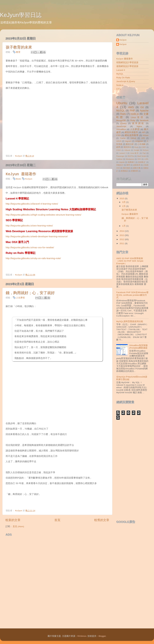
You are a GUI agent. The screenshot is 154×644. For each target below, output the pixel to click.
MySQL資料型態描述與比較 (130, 321)
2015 (122, 198)
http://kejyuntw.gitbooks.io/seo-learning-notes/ (29, 226)
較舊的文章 (102, 520)
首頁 (57, 520)
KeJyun (29, 179)
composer (139, 141)
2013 (122, 235)
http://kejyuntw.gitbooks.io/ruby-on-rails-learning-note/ (33, 258)
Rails (123, 114)
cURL (146, 159)
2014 (122, 231)
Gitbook (127, 150)
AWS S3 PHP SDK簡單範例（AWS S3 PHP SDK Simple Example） (130, 261)
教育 (18, 52)
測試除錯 (126, 168)
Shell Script (142, 156)
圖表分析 (130, 144)
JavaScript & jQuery (126, 81)
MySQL (120, 74)
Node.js (120, 85)
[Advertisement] (42, 542)
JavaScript (121, 126)
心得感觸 (142, 144)
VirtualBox (121, 129)
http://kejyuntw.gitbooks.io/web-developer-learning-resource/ (37, 236)
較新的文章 (13, 520)
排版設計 (120, 165)
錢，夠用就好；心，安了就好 (30, 293)
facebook (144, 120)
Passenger (120, 156)
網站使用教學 (132, 135)
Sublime (119, 159)
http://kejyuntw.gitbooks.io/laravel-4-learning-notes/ (32, 204)
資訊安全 (127, 147)
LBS (143, 138)
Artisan (146, 135)
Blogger (102, 636)
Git (142, 107)
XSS (139, 159)
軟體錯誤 (124, 171)
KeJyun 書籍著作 (21, 174)
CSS (118, 89)
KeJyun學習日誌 (21, 15)
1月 (124, 226)
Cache (123, 138)
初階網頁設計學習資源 (127, 62)
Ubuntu (122, 103)
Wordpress (130, 159)
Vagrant (128, 141)
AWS (131, 107)
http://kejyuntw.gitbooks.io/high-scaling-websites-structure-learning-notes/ (43, 215)
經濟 (118, 147)
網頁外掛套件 (131, 132)
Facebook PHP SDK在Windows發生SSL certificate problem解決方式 (132, 295)
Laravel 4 (121, 70)
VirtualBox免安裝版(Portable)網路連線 (138, 347)
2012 (122, 239)
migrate (122, 162)
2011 (122, 243)
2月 (124, 206)
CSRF (144, 147)
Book (18, 179)
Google (136, 150)
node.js (135, 114)
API (144, 132)
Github (133, 138)
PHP (132, 111)
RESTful (131, 156)
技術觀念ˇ (142, 162)
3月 (124, 202)
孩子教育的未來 (19, 47)
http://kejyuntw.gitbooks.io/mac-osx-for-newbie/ (30, 247)
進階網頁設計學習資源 (127, 66)
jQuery (124, 123)
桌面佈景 (137, 165)
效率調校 (138, 123)
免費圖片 (131, 162)
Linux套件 (135, 153)
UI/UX (119, 141)
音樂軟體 (134, 171)
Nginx (139, 126)
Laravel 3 (123, 153)
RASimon (82, 636)
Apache (144, 111)
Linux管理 (137, 117)
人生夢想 (20, 298)
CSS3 (118, 150)
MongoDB (121, 120)
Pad (144, 153)
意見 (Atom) (18, 526)
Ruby (133, 120)
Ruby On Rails (123, 78)
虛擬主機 (137, 168)
